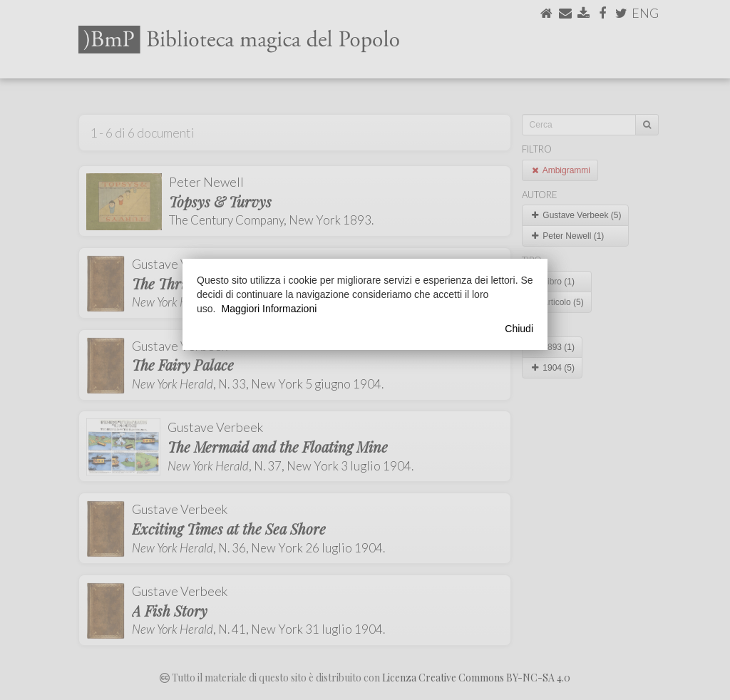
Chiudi (519, 329)
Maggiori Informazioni (269, 309)
